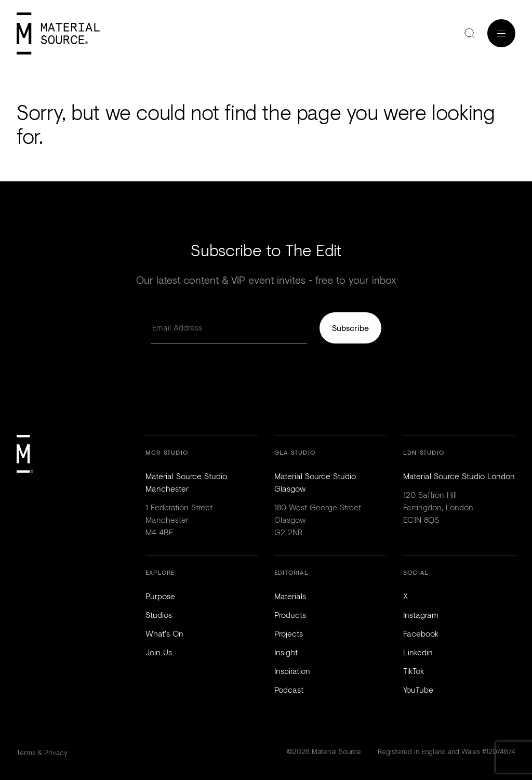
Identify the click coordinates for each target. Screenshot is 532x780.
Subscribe (350, 328)
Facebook (421, 633)
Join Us (159, 652)
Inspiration (292, 671)
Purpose (160, 596)
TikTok (414, 671)
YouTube (418, 689)
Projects (289, 633)
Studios (159, 614)
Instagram (421, 614)
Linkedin (418, 652)
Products (290, 614)
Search (470, 33)
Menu (501, 33)
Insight (286, 652)
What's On (164, 633)
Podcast (289, 689)
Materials (290, 596)
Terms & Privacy (42, 752)
